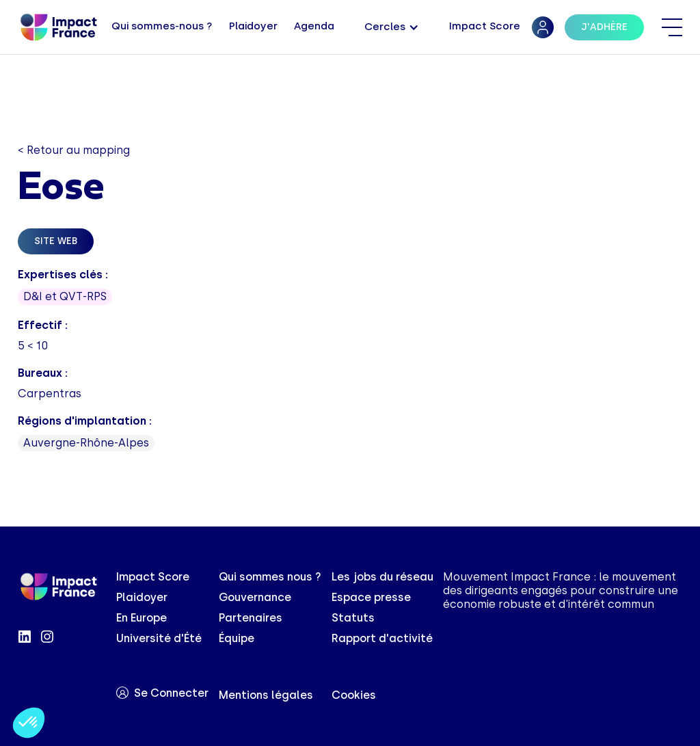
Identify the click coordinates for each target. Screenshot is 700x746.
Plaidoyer (142, 597)
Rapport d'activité (382, 638)
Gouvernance (255, 597)
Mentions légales (266, 695)
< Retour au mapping (74, 150)
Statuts (353, 618)
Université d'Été (159, 638)
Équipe (237, 638)
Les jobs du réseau (382, 577)
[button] (392, 28)
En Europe (142, 618)
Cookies (354, 695)
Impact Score (153, 577)
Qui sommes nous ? (270, 577)
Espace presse (371, 597)
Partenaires (251, 618)
